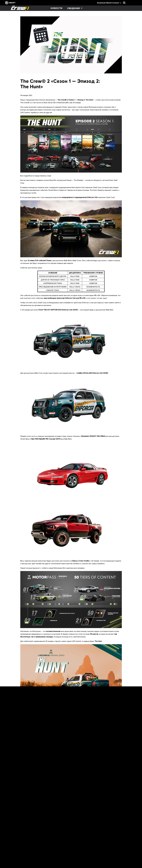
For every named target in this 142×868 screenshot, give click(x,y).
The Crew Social (44, 794)
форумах (24, 794)
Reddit (33, 794)
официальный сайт (70, 791)
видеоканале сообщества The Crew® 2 (85, 799)
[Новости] (56, 8)
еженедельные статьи (41, 782)
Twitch (94, 794)
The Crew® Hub (64, 770)
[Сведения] (75, 8)
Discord (56, 794)
